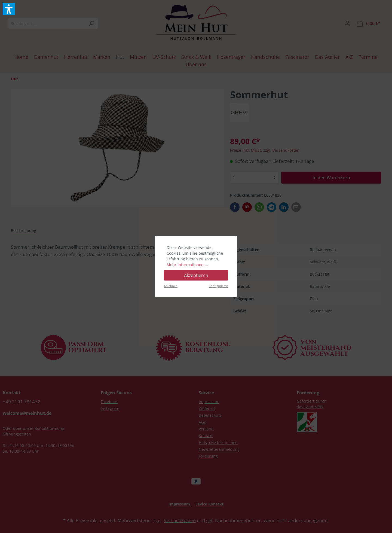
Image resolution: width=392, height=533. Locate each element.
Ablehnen (171, 286)
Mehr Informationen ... (187, 265)
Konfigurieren (218, 286)
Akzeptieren (196, 275)
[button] (9, 9)
